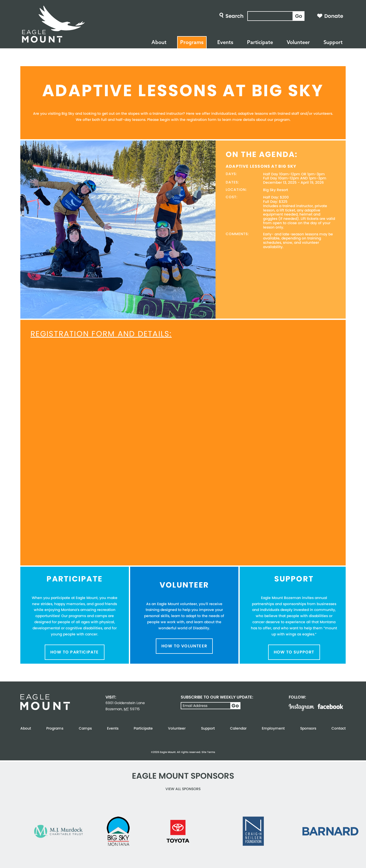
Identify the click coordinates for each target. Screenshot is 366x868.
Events (225, 42)
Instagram (301, 707)
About (159, 42)
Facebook (330, 706)
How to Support (294, 652)
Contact (339, 728)
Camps (85, 728)
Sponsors (308, 728)
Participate (260, 42)
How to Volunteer (184, 646)
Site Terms (208, 752)
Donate (334, 16)
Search (234, 16)
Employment (273, 728)
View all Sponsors (183, 789)
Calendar (238, 728)
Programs (192, 42)
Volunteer (298, 42)
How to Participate (75, 652)
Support (333, 42)
